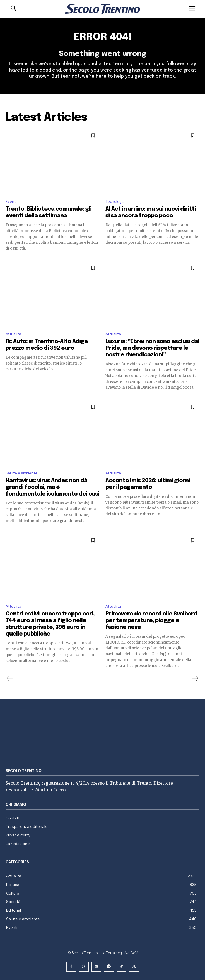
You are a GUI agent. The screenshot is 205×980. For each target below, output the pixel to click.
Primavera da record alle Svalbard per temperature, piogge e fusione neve (151, 621)
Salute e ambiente (21, 473)
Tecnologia (115, 202)
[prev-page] (10, 678)
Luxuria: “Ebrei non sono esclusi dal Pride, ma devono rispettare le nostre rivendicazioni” (152, 348)
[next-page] (195, 678)
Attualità (13, 334)
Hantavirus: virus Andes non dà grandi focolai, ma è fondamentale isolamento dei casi (52, 487)
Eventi (11, 202)
